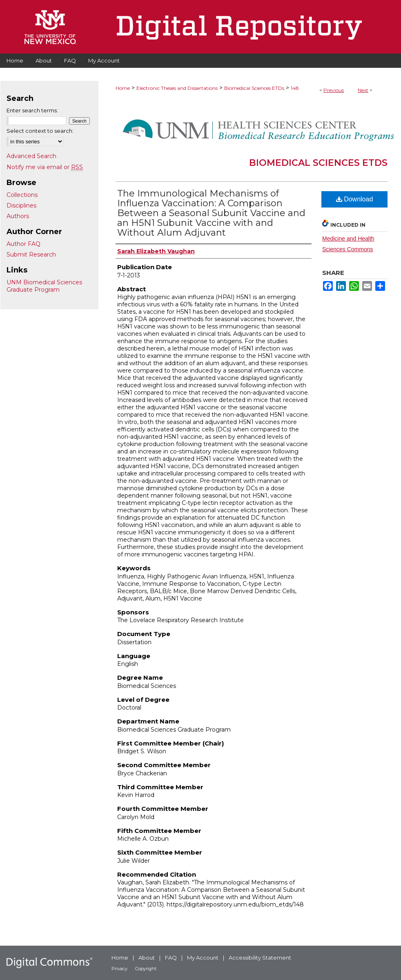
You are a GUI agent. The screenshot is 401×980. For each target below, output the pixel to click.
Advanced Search (31, 156)
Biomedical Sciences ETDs (254, 88)
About (147, 958)
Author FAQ (23, 244)
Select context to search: (40, 131)
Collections (22, 195)
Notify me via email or (45, 167)
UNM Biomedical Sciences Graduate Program (44, 286)
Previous (334, 90)
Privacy (119, 969)
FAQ (171, 958)
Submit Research (31, 254)
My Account (203, 958)
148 (295, 88)
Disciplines (21, 205)
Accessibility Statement (260, 958)
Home (123, 88)
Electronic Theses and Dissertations (177, 88)
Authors (18, 216)
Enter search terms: (32, 110)
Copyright (146, 969)
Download (355, 199)
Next (363, 90)
